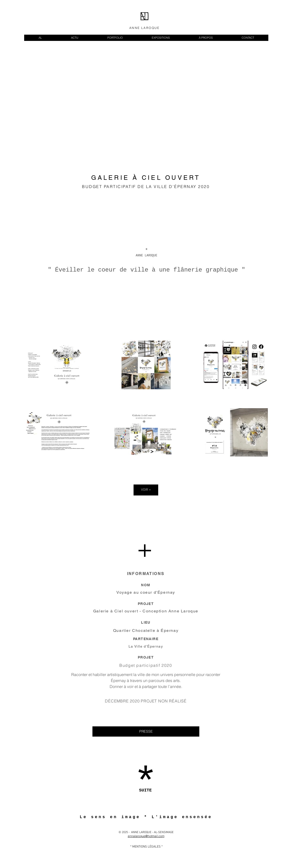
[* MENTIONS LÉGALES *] (146, 847)
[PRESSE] (146, 731)
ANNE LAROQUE (145, 28)
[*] (146, 784)
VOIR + (146, 490)
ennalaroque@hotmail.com (146, 836)
